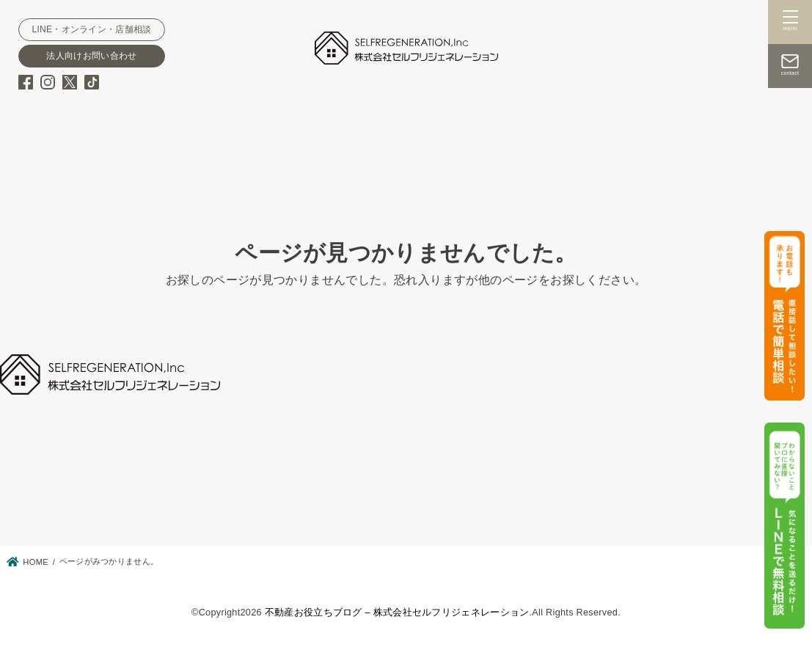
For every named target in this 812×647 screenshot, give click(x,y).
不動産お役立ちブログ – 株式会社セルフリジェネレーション (397, 613)
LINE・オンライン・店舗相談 (91, 29)
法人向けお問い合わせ (91, 56)
